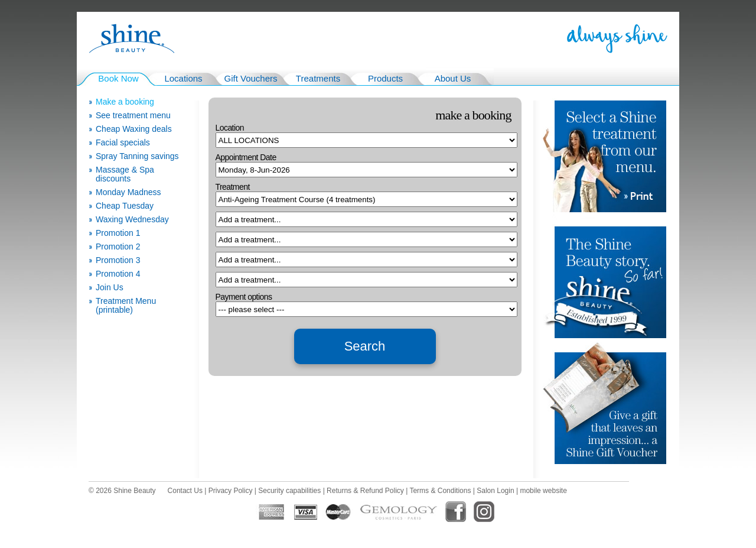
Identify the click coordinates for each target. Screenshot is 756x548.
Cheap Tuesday (125, 206)
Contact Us (185, 491)
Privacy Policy (231, 491)
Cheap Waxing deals (134, 129)
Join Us (110, 288)
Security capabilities (289, 491)
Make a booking (125, 102)
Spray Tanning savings (137, 156)
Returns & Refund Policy (365, 491)
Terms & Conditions (440, 491)
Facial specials (123, 143)
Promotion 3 (118, 260)
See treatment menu (133, 116)
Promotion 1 (118, 233)
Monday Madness (128, 192)
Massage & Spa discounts (125, 174)
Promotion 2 (118, 247)
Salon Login (495, 491)
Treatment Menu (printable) (126, 306)
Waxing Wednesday (132, 220)
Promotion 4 (118, 274)
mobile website (543, 491)
